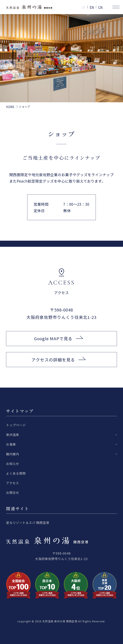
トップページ (16, 425)
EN (92, 7)
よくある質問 (16, 473)
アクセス (12, 483)
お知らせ (13, 464)
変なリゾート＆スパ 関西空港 (28, 523)
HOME (10, 106)
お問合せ (13, 493)
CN (100, 7)
